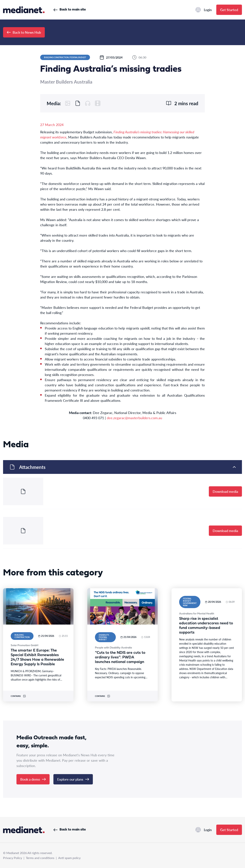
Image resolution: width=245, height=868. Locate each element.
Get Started (229, 10)
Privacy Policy (13, 858)
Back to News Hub (24, 32)
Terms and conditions (40, 858)
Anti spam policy (69, 858)
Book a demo (33, 779)
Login (204, 10)
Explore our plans (73, 779)
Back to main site (70, 10)
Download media (225, 491)
